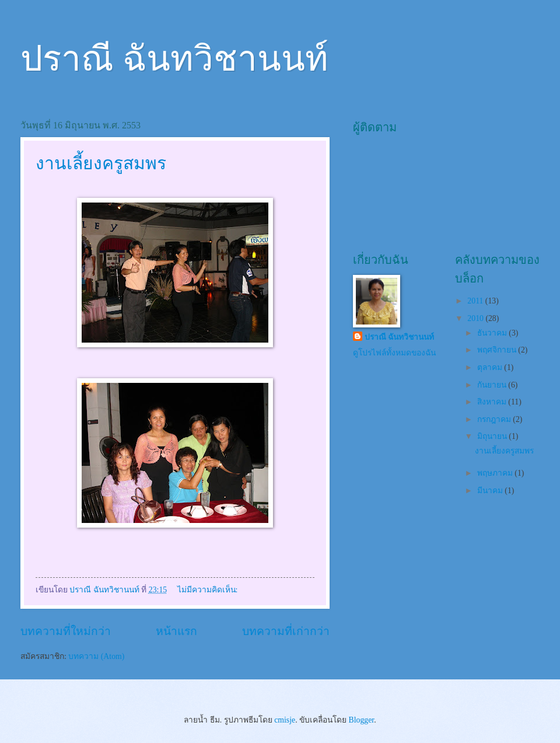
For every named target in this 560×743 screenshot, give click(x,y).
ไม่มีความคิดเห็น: (209, 590)
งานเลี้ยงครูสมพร (101, 163)
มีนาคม (491, 491)
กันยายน (493, 385)
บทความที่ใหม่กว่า (66, 631)
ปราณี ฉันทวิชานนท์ (174, 59)
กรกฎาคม (495, 419)
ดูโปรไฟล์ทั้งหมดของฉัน (394, 353)
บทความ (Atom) (96, 656)
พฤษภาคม (496, 473)
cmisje (285, 720)
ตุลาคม (491, 367)
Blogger (362, 720)
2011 (476, 301)
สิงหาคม (493, 402)
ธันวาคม (493, 333)
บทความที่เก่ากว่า (286, 631)
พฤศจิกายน (498, 350)
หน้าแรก (176, 631)
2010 (476, 318)
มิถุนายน (493, 436)
